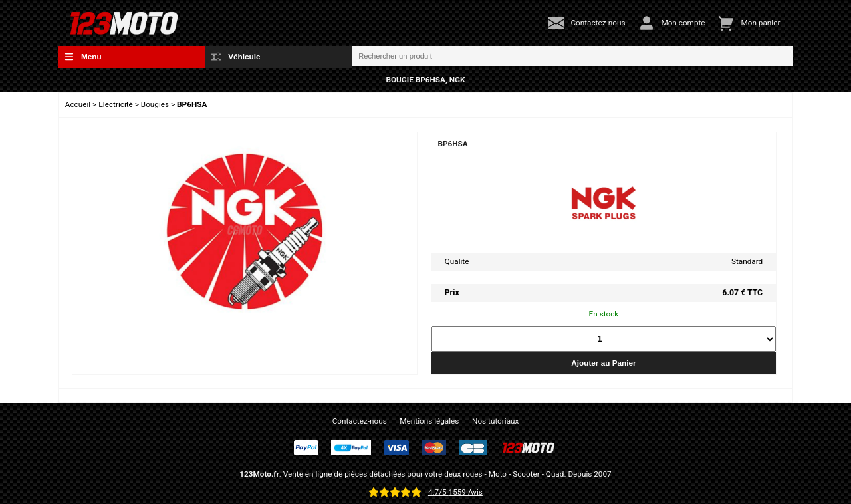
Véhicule (236, 57)
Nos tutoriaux (495, 421)
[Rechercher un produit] (572, 57)
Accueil (78, 104)
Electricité (116, 104)
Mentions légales (429, 421)
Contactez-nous (360, 421)
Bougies (155, 104)
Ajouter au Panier (603, 363)
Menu (83, 57)
